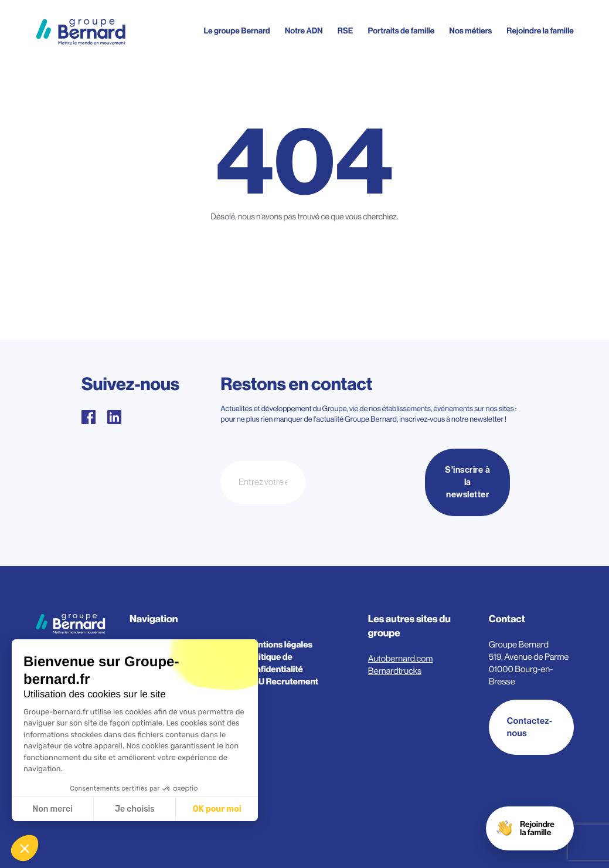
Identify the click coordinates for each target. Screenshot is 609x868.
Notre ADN (304, 31)
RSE (346, 31)
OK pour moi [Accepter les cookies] (217, 809)
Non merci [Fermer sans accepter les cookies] (52, 809)
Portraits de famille (402, 31)
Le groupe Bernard (237, 31)
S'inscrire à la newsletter (467, 482)
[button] (25, 848)
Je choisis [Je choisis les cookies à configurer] (135, 809)
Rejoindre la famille (540, 31)
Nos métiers (470, 31)
